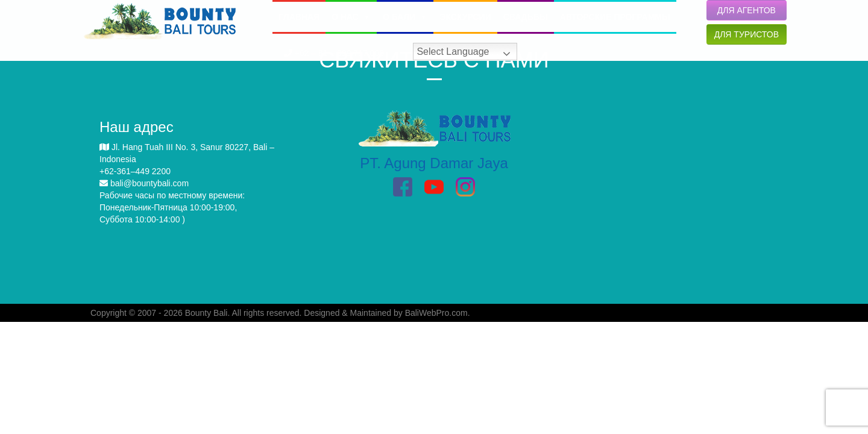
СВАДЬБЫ (526, 17)
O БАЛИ (405, 17)
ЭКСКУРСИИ (465, 17)
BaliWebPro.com (436, 313)
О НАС (351, 17)
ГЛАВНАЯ (299, 17)
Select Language (453, 52)
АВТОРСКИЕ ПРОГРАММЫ (615, 17)
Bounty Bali (206, 313)
